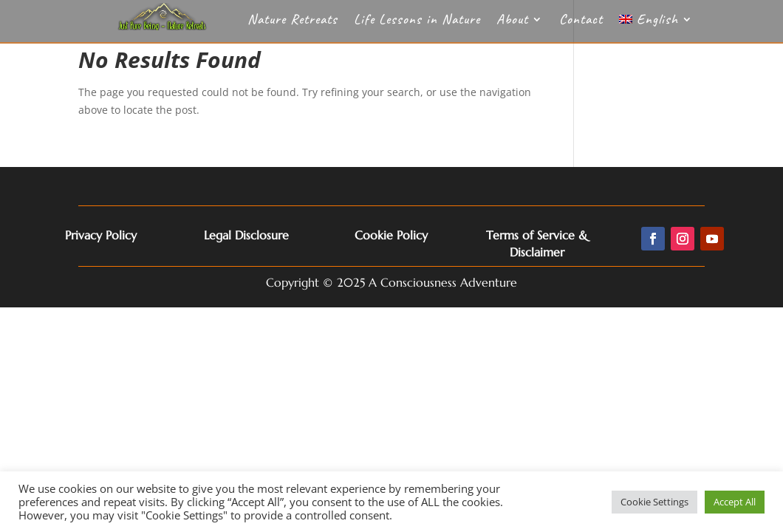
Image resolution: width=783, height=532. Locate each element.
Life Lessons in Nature (417, 21)
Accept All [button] (735, 502)
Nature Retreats (293, 21)
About (512, 21)
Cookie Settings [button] (654, 502)
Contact (581, 21)
